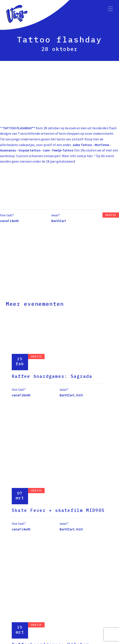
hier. (90, 156)
